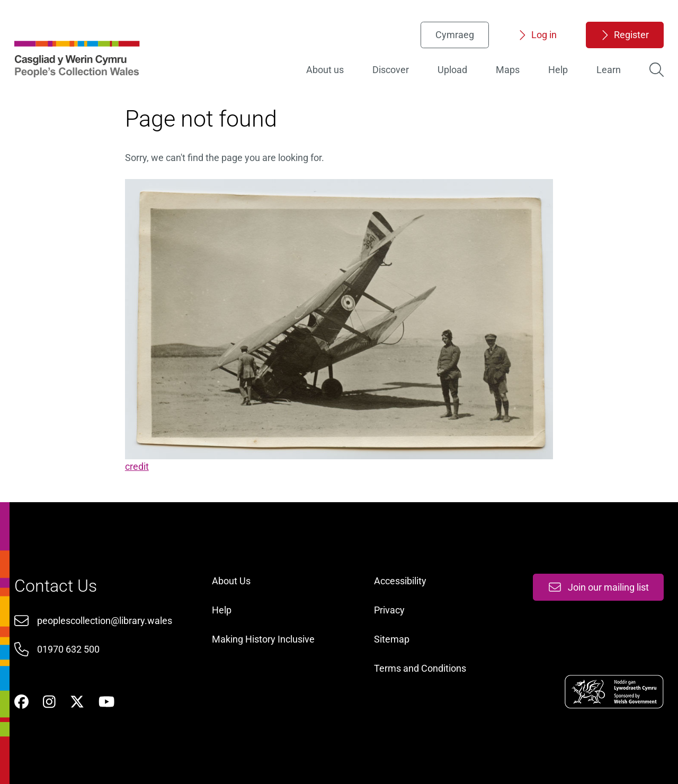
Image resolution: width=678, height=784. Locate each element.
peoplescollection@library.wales (105, 621)
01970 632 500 (68, 649)
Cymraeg (455, 35)
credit (137, 466)
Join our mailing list (598, 587)
